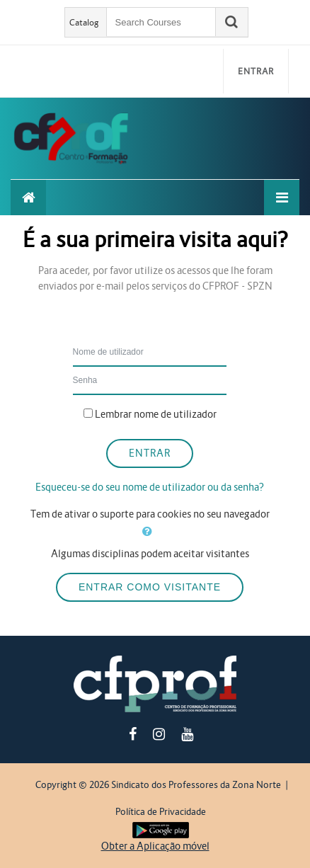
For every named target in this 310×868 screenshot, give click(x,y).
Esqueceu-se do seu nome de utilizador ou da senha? (150, 487)
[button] (150, 532)
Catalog (84, 22)
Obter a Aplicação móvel (155, 846)
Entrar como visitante (150, 587)
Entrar (256, 71)
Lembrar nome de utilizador (156, 414)
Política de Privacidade (161, 812)
